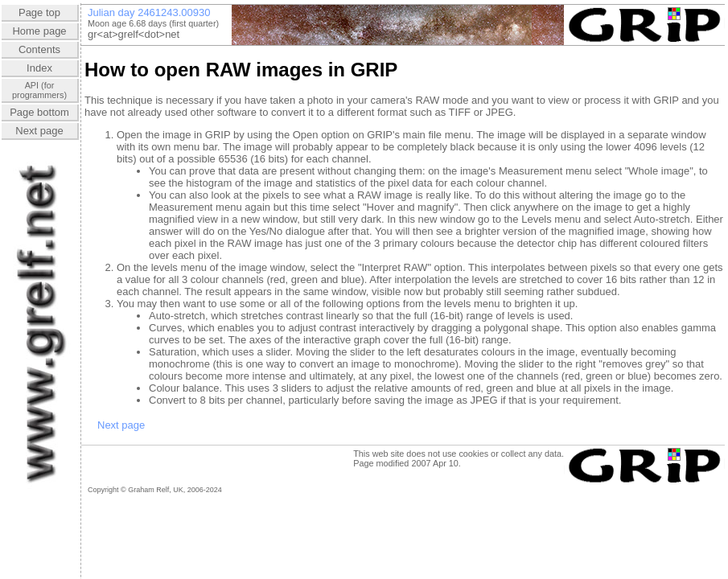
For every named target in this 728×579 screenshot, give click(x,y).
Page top (39, 12)
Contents (39, 49)
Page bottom (39, 112)
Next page (39, 131)
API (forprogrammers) (39, 90)
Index (39, 68)
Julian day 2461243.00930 (149, 12)
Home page (39, 31)
